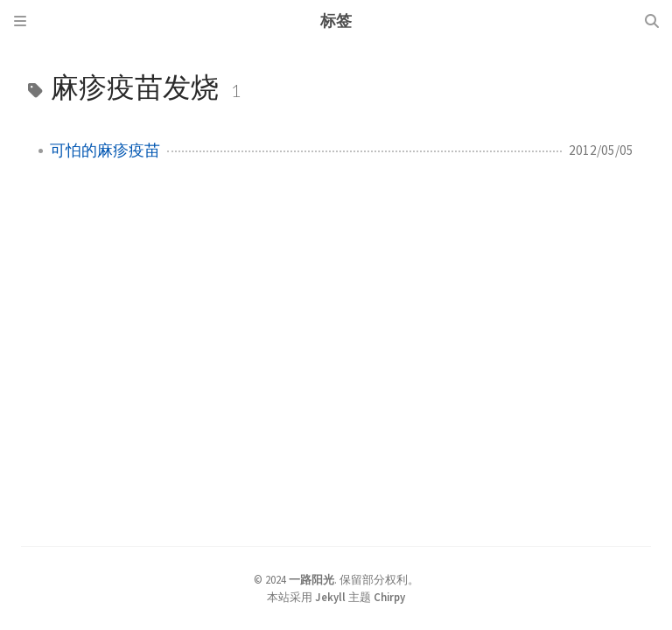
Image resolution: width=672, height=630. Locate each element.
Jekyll (330, 597)
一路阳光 (311, 579)
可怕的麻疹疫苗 (105, 150)
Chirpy (389, 597)
